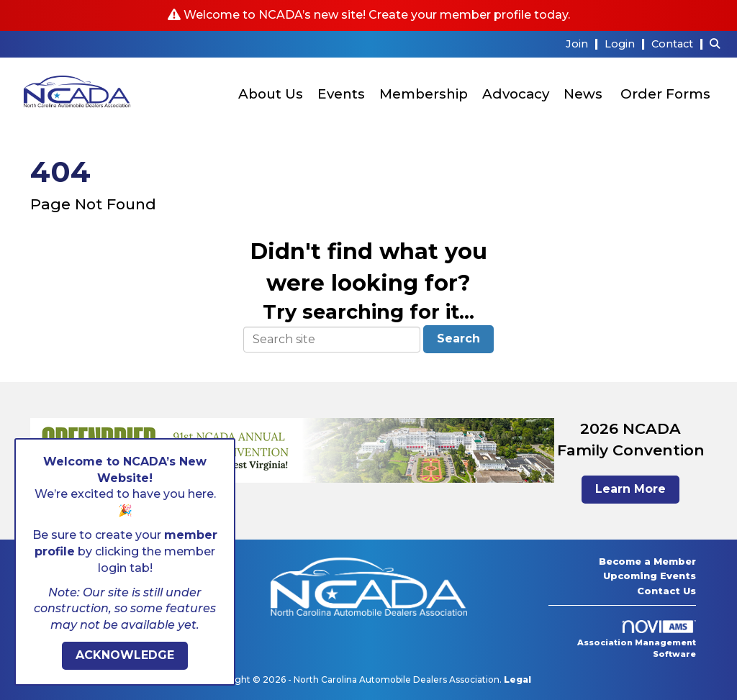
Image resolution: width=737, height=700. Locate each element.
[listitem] (584, 44)
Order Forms (665, 94)
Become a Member (647, 561)
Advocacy (516, 94)
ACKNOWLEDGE (125, 655)
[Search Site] (718, 44)
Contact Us (666, 591)
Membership (424, 94)
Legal (517, 679)
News (583, 94)
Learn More (630, 489)
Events (341, 94)
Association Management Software (637, 640)
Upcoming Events (650, 576)
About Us (271, 94)
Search (458, 338)
